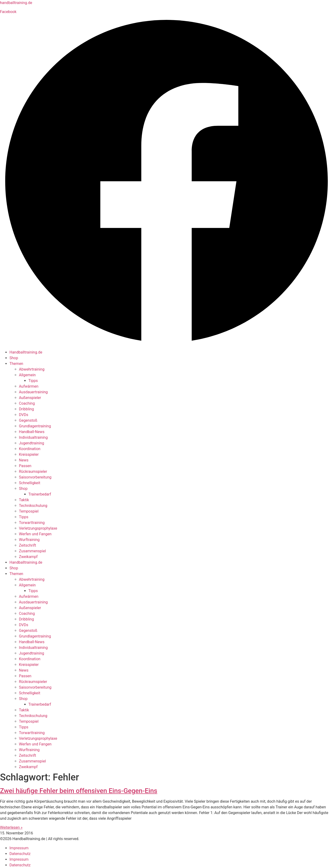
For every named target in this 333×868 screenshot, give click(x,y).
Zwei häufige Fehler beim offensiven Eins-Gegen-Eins (79, 791)
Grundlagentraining (35, 426)
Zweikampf (28, 557)
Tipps (33, 381)
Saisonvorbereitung (35, 477)
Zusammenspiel (32, 551)
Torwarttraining (32, 523)
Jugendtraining (31, 443)
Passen (25, 466)
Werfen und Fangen (35, 534)
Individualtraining (33, 437)
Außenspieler (30, 398)
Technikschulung (33, 506)
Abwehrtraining (32, 369)
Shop (14, 358)
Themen (16, 364)
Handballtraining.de (26, 352)
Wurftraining (29, 540)
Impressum (19, 848)
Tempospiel (29, 511)
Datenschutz (20, 854)
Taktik (24, 500)
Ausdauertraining (33, 392)
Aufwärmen (29, 386)
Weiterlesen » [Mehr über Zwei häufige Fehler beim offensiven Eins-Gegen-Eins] (11, 827)
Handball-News (32, 432)
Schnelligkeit (30, 483)
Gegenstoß (28, 420)
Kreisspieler (29, 454)
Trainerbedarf (40, 494)
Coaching (27, 403)
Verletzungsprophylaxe (38, 528)
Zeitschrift (28, 545)
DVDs (24, 415)
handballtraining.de (16, 3)
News (24, 460)
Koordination (30, 449)
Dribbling (26, 409)
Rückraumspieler (33, 472)
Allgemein (27, 375)
